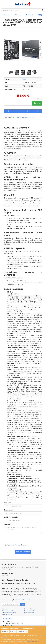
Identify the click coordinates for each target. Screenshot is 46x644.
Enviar (22, 604)
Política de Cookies (33, 642)
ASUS (24, 79)
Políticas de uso (20, 545)
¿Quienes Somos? (7, 614)
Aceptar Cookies (22, 632)
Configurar (5, 632)
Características (9, 117)
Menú (7, 15)
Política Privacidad (7, 611)
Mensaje (8, 524)
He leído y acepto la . (17, 600)
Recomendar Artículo (23, 552)
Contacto (30, 15)
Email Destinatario (11, 517)
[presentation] (16, 538)
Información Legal (30, 609)
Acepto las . (16, 545)
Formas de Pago (29, 613)
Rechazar (13, 632)
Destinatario (9, 510)
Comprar (37, 103)
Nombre (8, 503)
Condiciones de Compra (9, 613)
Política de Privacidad (15, 596)
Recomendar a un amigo (25, 117)
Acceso (17, 15)
